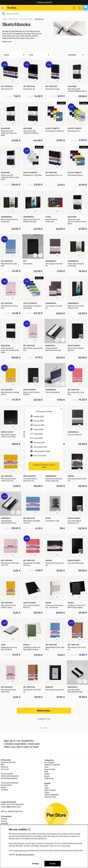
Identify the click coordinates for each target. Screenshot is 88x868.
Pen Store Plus (7, 774)
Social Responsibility (9, 778)
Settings (35, 864)
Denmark (5, 823)
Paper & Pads (13, 19)
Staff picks (49, 778)
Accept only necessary (25, 854)
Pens (46, 767)
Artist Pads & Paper (26, 19)
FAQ (2, 765)
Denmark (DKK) (38, 425)
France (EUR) (37, 438)
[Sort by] (76, 55)
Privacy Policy (7, 785)
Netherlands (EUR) (39, 447)
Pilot (46, 786)
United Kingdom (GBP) (40, 451)
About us (5, 767)
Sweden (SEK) (37, 416)
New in (47, 776)
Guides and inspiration (10, 776)
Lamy (47, 788)
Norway (4, 821)
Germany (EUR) (38, 443)
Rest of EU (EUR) (38, 456)
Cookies (4, 790)
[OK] (44, 13)
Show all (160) (50, 797)
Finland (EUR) (37, 429)
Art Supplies (49, 762)
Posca (47, 792)
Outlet (47, 774)
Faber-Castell (50, 790)
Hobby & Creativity (52, 765)
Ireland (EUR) (37, 434)
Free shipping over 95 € (44, 2)
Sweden (4, 819)
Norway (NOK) (37, 421)
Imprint (4, 787)
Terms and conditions (10, 783)
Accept (53, 864)
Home (5, 19)
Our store (5, 769)
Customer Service (8, 762)
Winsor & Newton (51, 795)
